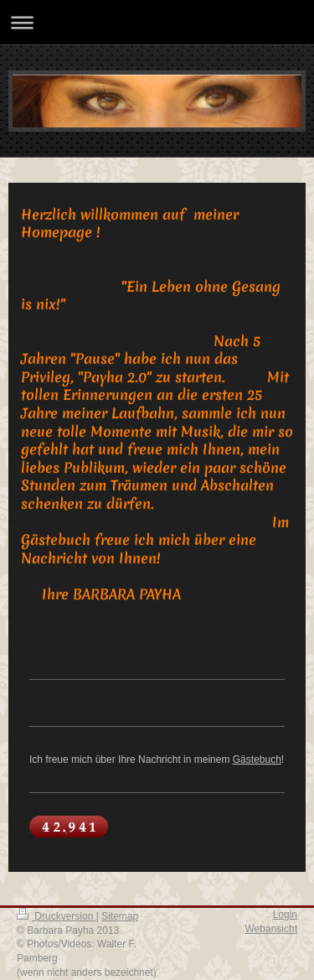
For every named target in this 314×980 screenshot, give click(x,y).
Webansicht (271, 929)
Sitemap (120, 916)
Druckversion (57, 916)
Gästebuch (257, 760)
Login (285, 915)
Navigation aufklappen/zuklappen (157, 22)
